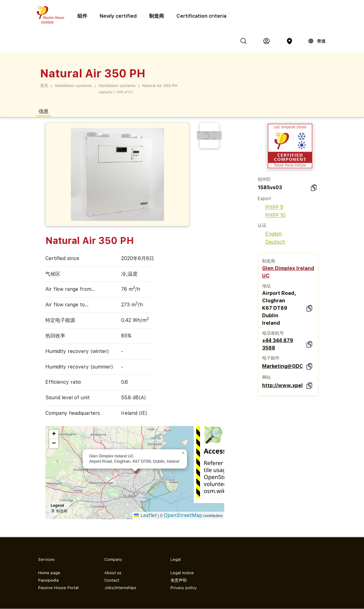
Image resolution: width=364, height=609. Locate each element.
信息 (43, 111)
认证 (262, 225)
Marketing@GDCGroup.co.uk (282, 366)
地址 (266, 286)
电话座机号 (273, 333)
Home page (49, 573)
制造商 (157, 16)
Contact (112, 580)
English (270, 234)
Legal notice (182, 573)
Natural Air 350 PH (160, 86)
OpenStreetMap (183, 515)
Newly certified (118, 16)
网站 (266, 377)
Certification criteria (201, 16)
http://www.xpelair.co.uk (282, 385)
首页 (44, 86)
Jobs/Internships (120, 588)
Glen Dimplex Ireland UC (288, 272)
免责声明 (179, 580)
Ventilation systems (73, 86)
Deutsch (271, 242)
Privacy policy (184, 588)
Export (264, 199)
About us (113, 573)
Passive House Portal (58, 588)
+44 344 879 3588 (278, 344)
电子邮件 (271, 358)
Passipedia (48, 580)
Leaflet (145, 515)
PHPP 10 (272, 215)
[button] (183, 453)
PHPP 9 (271, 207)
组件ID (264, 179)
